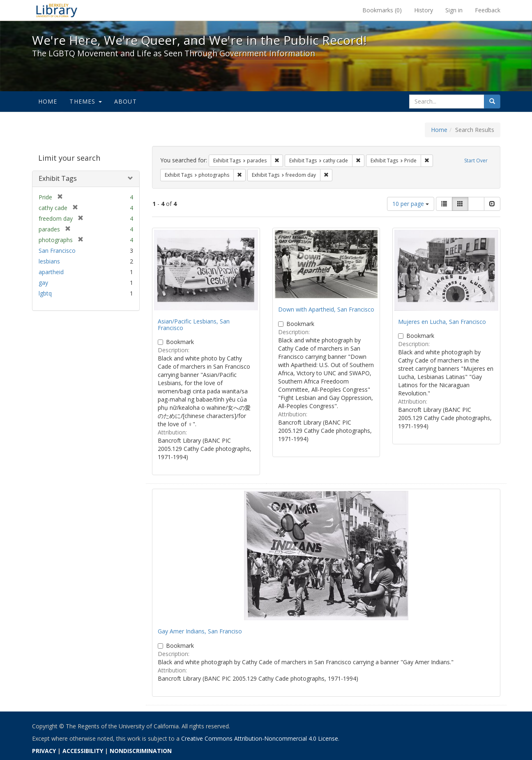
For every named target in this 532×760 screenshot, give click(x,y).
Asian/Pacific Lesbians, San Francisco (194, 324)
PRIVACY (44, 751)
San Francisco (57, 251)
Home (48, 101)
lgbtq (45, 293)
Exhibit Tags (58, 178)
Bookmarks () (382, 10)
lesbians (49, 261)
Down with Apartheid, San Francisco (326, 309)
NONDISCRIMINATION (141, 751)
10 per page (411, 204)
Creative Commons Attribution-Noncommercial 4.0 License (260, 738)
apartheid (51, 272)
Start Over (476, 161)
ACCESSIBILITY (83, 751)
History (424, 10)
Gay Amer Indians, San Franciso (200, 631)
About (126, 101)
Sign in (454, 10)
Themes (85, 101)
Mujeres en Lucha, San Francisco (442, 322)
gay (43, 283)
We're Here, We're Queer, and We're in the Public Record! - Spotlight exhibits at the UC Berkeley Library (57, 10)
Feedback (488, 10)
